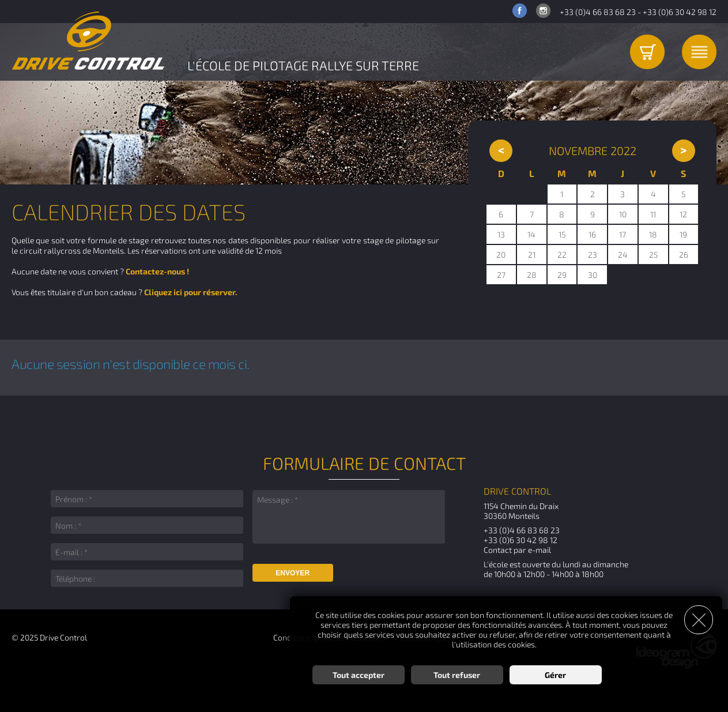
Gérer (555, 675)
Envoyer (293, 573)
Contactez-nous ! (157, 271)
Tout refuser (457, 675)
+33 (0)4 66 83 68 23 (598, 12)
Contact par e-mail (517, 550)
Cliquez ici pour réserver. (191, 292)
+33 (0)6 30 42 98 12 (680, 12)
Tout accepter (359, 675)
